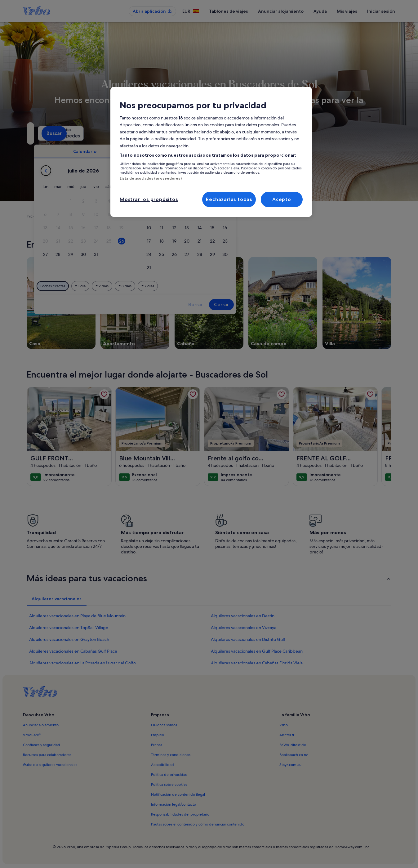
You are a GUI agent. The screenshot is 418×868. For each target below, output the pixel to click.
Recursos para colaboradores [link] (47, 755)
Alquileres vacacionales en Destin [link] (243, 616)
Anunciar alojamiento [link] (41, 725)
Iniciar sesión (381, 11)
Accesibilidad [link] (162, 765)
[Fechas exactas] (160, 286)
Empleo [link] (158, 735)
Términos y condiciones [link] (171, 755)
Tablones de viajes (229, 11)
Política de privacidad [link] (169, 775)
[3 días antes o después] (232, 286)
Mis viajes (347, 11)
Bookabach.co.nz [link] (293, 755)
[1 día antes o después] (187, 286)
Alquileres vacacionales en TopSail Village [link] (69, 628)
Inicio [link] (31, 216)
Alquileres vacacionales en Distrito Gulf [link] (248, 639)
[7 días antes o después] (255, 286)
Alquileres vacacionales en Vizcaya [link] (244, 628)
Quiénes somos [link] (164, 725)
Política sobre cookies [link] (169, 785)
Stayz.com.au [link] (290, 765)
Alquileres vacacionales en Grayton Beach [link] (69, 639)
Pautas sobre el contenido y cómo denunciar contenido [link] (198, 824)
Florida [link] (123, 216)
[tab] (192, 151)
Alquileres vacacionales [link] (61, 216)
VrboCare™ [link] (32, 735)
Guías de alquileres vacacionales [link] (50, 765)
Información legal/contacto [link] (173, 804)
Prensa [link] (157, 745)
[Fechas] (195, 133)
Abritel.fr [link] (287, 735)
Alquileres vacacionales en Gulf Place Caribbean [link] (257, 651)
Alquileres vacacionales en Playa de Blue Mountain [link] (77, 616)
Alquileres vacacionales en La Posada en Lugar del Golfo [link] (82, 663)
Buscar (375, 133)
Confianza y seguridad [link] (42, 745)
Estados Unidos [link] (99, 216)
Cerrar (328, 304)
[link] (104, 394)
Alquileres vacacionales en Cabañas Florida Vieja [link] (257, 663)
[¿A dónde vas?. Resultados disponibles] (84, 133)
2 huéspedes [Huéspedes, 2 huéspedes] (280, 136)
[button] (178, 201)
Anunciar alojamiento (281, 11)
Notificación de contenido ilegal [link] (178, 794)
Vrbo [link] (284, 725)
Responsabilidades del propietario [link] (180, 814)
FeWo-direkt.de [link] (293, 745)
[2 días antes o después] (209, 286)
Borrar (302, 304)
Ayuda (320, 11)
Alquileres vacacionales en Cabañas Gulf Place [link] (73, 651)
